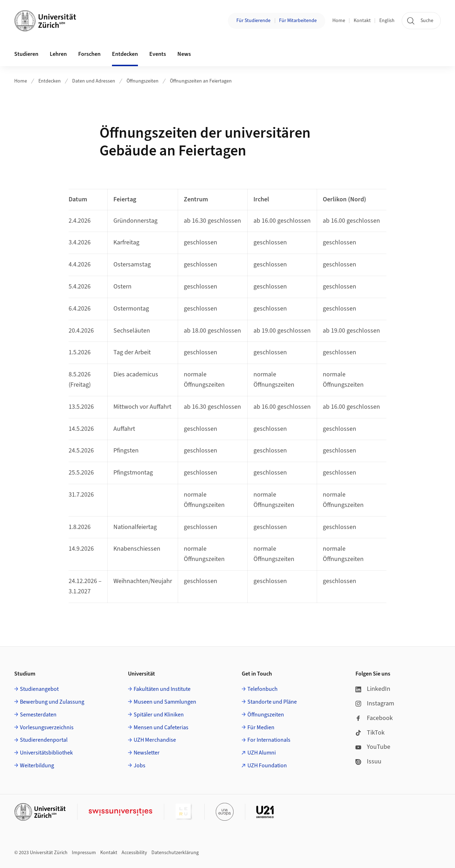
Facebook (374, 718)
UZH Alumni (262, 753)
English (387, 21)
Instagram (375, 703)
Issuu (368, 761)
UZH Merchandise (155, 740)
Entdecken (50, 81)
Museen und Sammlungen (165, 702)
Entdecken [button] (125, 54)
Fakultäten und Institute (162, 689)
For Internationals (269, 740)
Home (339, 21)
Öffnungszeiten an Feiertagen (201, 81)
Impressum (84, 853)
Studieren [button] (26, 54)
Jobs (140, 766)
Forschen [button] (89, 54)
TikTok (370, 733)
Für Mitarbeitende (298, 21)
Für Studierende (253, 21)
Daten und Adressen (94, 81)
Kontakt (362, 21)
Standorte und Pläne (272, 702)
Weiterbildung (37, 766)
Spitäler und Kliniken (159, 715)
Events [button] (158, 54)
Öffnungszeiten (143, 81)
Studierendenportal (44, 740)
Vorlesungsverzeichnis (47, 727)
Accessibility (134, 853)
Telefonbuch (263, 689)
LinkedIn (373, 689)
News (184, 54)
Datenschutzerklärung (175, 853)
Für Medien (261, 727)
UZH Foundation (267, 766)
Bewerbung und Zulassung (52, 702)
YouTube (373, 747)
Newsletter (147, 753)
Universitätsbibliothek (46, 753)
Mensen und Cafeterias (161, 727)
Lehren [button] (58, 54)
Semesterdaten (38, 715)
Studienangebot (39, 689)
